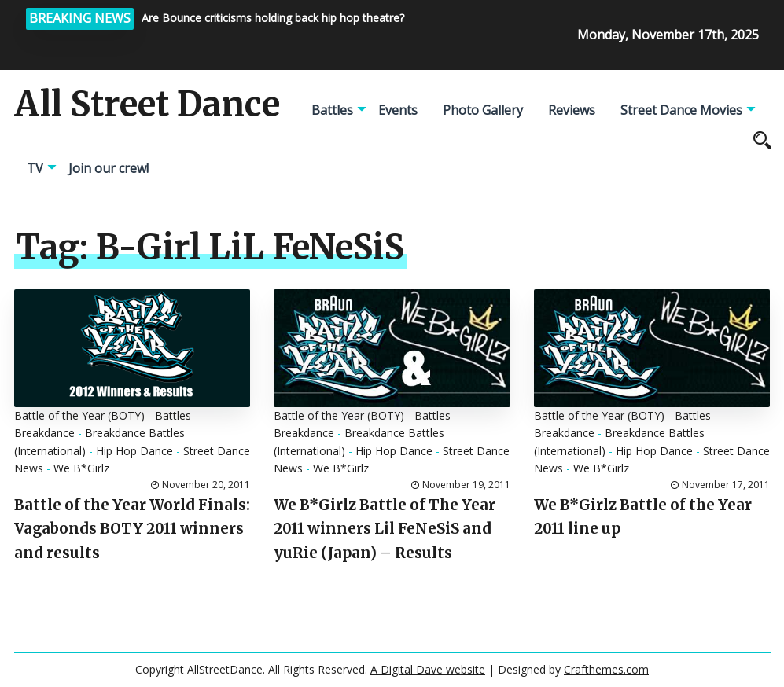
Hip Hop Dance (134, 451)
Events (398, 110)
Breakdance (44, 433)
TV (35, 168)
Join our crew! (109, 168)
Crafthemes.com (606, 669)
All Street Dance (147, 105)
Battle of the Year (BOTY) (79, 415)
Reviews (572, 110)
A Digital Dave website (428, 669)
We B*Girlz (81, 468)
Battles (332, 110)
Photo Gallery (483, 110)
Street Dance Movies (681, 110)
